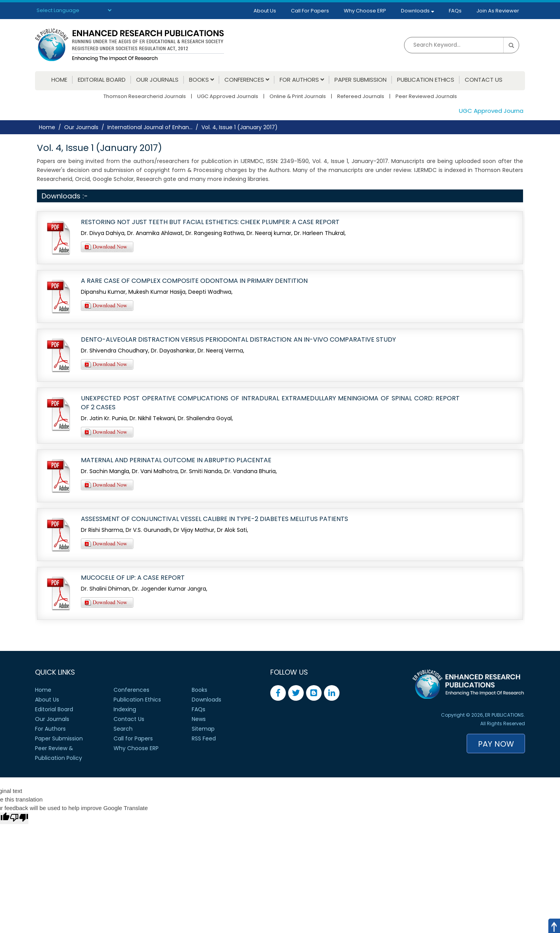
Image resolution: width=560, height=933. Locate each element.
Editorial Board (102, 80)
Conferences (247, 80)
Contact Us (484, 80)
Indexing (125, 709)
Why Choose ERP (365, 11)
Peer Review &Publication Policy (59, 753)
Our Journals (157, 80)
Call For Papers (310, 11)
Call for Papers (133, 738)
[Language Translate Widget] (74, 10)
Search (123, 729)
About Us (265, 11)
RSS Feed (204, 738)
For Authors (302, 80)
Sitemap (203, 729)
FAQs (455, 11)
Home (59, 80)
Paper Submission (360, 80)
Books (201, 80)
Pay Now (496, 744)
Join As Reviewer (498, 11)
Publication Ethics (426, 80)
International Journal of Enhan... (150, 127)
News (199, 719)
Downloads (417, 11)
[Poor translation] (19, 818)
